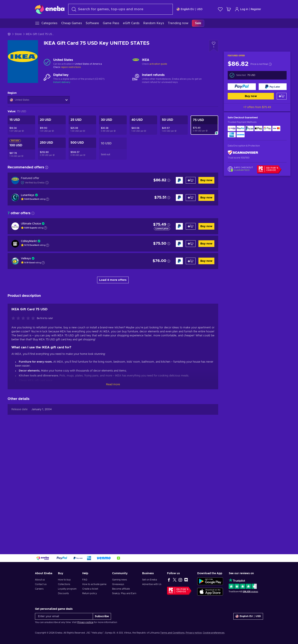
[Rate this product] (24, 431)
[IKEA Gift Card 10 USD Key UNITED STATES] (113, 149)
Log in (241, 9)
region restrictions (71, 67)
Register (256, 9)
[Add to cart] (282, 96)
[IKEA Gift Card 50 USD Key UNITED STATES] (174, 125)
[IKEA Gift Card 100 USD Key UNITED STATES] (21, 149)
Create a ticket (90, 589)
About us (40, 580)
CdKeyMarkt (29, 241)
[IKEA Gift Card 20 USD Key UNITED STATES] (52, 125)
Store (18, 34)
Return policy (90, 593)
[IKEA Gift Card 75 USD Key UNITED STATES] (204, 125)
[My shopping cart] (229, 9)
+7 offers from (257, 107)
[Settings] (190, 9)
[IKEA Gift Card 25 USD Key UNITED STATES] (82, 125)
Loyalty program (67, 589)
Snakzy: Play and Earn (124, 593)
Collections (64, 584)
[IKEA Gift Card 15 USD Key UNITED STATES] (21, 125)
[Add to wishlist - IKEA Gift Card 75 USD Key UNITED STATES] (214, 46)
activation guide (158, 64)
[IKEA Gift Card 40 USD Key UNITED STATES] (143, 125)
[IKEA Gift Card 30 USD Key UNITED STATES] (113, 125)
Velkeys (26, 259)
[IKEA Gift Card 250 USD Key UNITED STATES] (52, 149)
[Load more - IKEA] (136, 62)
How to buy (64, 580)
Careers (39, 589)
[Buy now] (242, 87)
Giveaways (118, 584)
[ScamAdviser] (243, 153)
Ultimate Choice (31, 224)
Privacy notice (85, 622)
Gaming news (120, 580)
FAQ (85, 580)
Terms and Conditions (172, 633)
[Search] (120, 9)
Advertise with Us (152, 584)
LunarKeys (28, 195)
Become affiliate (121, 589)
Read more (113, 497)
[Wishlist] (220, 9)
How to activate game (94, 584)
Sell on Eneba (150, 580)
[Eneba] (50, 9)
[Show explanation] (48, 199)
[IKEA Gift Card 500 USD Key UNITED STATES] (82, 149)
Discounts (63, 593)
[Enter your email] (64, 616)
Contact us (41, 584)
